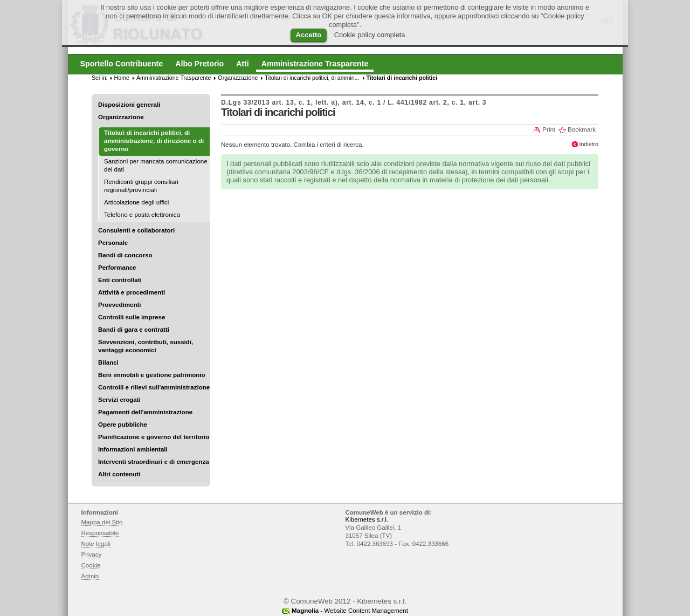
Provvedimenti (119, 305)
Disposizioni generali (129, 105)
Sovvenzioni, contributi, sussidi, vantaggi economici (146, 346)
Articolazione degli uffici (136, 202)
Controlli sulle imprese (132, 317)
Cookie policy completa (370, 35)
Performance (117, 268)
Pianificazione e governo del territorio (154, 437)
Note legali (96, 544)
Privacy (92, 555)
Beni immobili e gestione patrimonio (152, 375)
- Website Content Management (350, 611)
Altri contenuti (119, 474)
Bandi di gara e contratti (134, 330)
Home (122, 78)
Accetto (309, 35)
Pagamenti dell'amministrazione (145, 412)
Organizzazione (121, 117)
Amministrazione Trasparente (174, 78)
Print (549, 129)
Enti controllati (120, 280)
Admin (90, 576)
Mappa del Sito (102, 522)
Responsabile (100, 533)
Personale (113, 243)
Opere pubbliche (123, 425)
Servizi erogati (119, 400)
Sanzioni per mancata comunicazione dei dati (156, 165)
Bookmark (582, 129)
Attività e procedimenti (132, 292)
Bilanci (108, 362)
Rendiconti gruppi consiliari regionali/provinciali (141, 186)
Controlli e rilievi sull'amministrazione (154, 387)
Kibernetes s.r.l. (367, 519)
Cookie (91, 565)
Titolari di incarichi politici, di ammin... (312, 78)
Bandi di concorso (125, 255)
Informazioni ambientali (133, 449)
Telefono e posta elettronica (142, 215)
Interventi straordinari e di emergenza (154, 462)
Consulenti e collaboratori (136, 230)
